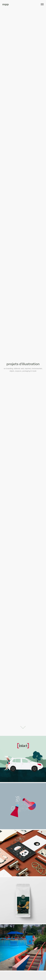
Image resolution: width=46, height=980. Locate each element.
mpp (6, 4)
